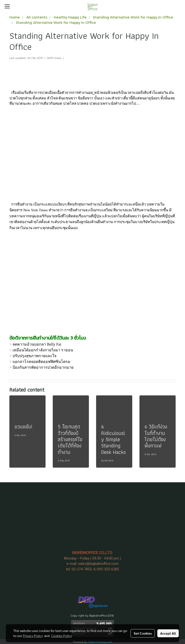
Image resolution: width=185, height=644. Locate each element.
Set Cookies (143, 633)
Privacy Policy (33, 636)
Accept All (168, 633)
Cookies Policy (61, 636)
